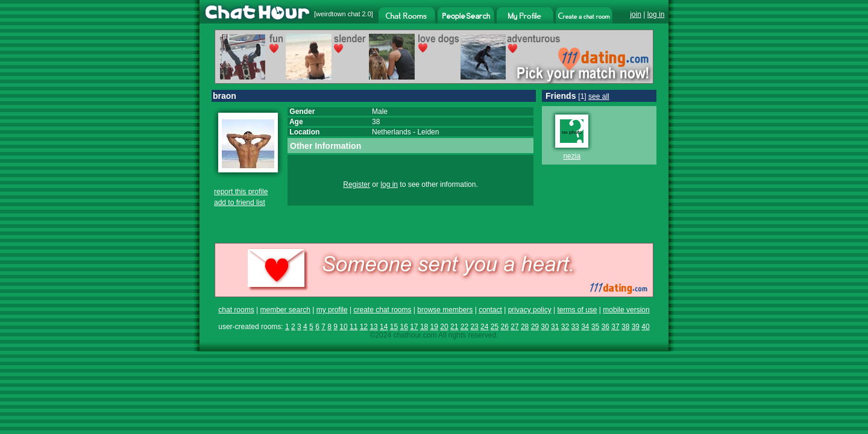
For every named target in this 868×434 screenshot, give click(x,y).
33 (575, 327)
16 (404, 327)
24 (484, 327)
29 (535, 327)
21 (454, 327)
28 (525, 327)
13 (373, 327)
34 (585, 327)
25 (495, 327)
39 (636, 327)
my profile (332, 310)
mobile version (626, 310)
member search (285, 310)
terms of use (577, 310)
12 (364, 327)
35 (595, 327)
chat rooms (236, 310)
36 (605, 327)
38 (625, 327)
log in (656, 14)
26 (505, 327)
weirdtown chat (338, 14)
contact (490, 310)
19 (434, 327)
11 (354, 327)
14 (384, 327)
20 (444, 327)
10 (343, 327)
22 (464, 327)
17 (414, 327)
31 (555, 327)
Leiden (428, 132)
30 (545, 327)
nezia (572, 156)
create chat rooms (382, 310)
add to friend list (240, 203)
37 (615, 327)
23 (474, 327)
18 (424, 327)
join (636, 14)
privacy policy (530, 310)
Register (357, 184)
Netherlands (392, 132)
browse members (445, 310)
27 (514, 327)
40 (645, 327)
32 (565, 327)
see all (599, 96)
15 (394, 327)
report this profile (241, 192)
